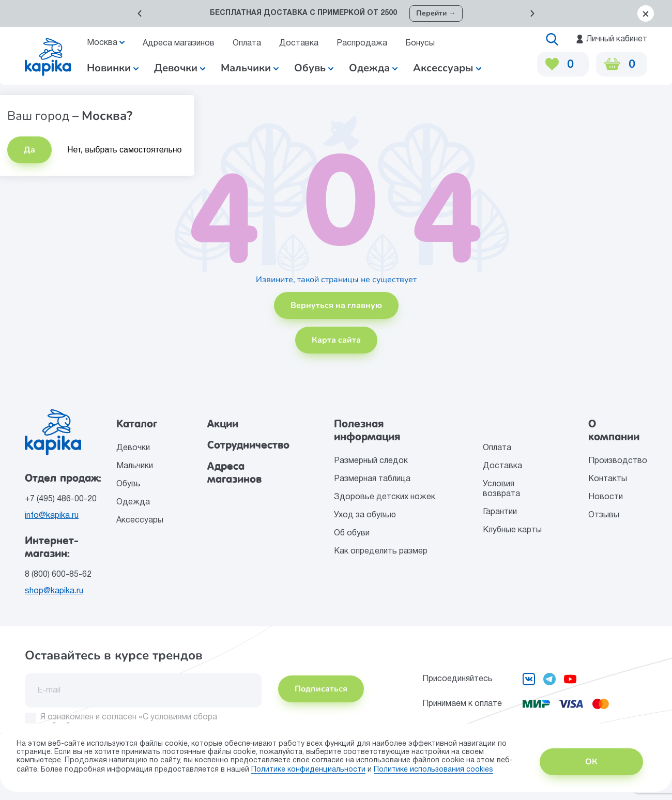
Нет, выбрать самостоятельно (125, 150)
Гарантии (500, 512)
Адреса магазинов (179, 43)
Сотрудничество (248, 445)
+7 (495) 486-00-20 (61, 499)
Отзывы (604, 515)
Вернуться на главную (336, 305)
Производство (618, 461)
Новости (606, 497)
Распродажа (362, 43)
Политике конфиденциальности (308, 770)
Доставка (299, 43)
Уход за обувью (365, 515)
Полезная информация (367, 430)
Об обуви (352, 533)
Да (29, 150)
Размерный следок (371, 461)
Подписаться (321, 689)
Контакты (608, 479)
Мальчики (250, 68)
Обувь (128, 484)
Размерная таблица (372, 479)
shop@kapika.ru (54, 591)
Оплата (247, 43)
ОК (591, 762)
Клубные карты (512, 530)
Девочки (180, 68)
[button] (140, 13)
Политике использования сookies (433, 770)
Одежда (133, 502)
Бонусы (420, 43)
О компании (614, 430)
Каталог (137, 424)
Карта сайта (336, 340)
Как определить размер (381, 551)
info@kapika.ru (52, 516)
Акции (223, 424)
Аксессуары (140, 520)
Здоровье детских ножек (385, 497)
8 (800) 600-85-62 (58, 575)
